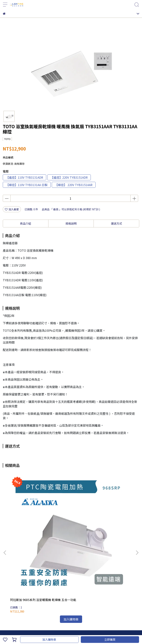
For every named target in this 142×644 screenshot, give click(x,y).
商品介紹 (26, 223)
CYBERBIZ (103, 630)
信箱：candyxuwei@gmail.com (22, 571)
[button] (137, 509)
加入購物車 (49, 639)
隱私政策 (52, 598)
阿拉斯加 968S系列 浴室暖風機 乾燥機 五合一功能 (28, 515)
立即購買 (110, 639)
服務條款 (64, 598)
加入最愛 (12, 209)
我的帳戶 (27, 598)
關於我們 (15, 598)
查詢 (5, 598)
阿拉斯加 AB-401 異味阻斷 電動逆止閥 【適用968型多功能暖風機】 (71, 515)
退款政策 (39, 598)
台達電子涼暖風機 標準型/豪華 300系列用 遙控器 (113, 515)
